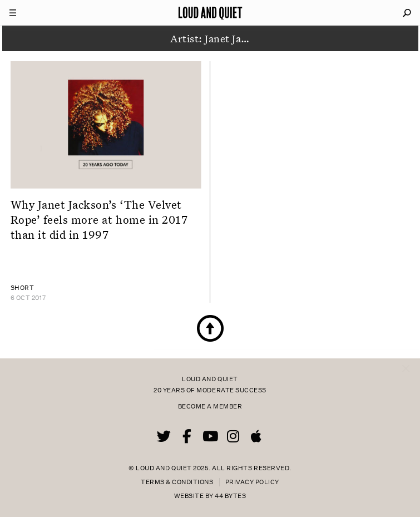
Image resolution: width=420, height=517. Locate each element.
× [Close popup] (406, 357)
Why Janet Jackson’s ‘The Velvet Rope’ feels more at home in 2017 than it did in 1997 (99, 220)
